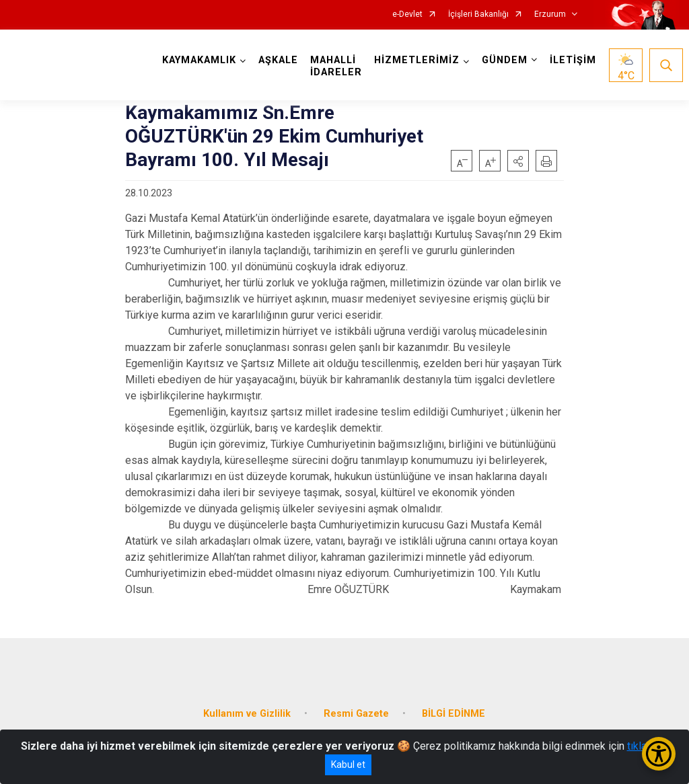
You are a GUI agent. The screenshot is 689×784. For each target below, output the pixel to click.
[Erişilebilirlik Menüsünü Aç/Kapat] (659, 754)
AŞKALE (278, 60)
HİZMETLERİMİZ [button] (417, 60)
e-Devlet (407, 14)
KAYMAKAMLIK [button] (199, 60)
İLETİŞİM (573, 60)
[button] (518, 161)
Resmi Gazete (356, 714)
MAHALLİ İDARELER (336, 66)
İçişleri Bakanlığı (478, 14)
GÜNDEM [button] (505, 60)
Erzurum (550, 14)
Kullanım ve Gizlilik (247, 714)
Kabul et (348, 765)
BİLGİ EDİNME (454, 714)
